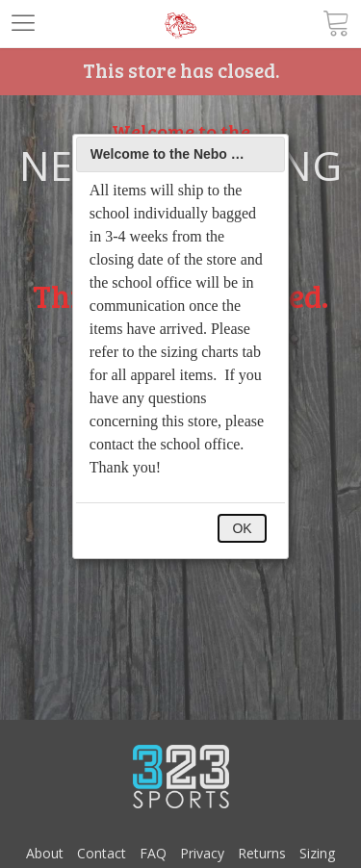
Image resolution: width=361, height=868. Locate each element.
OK (242, 528)
